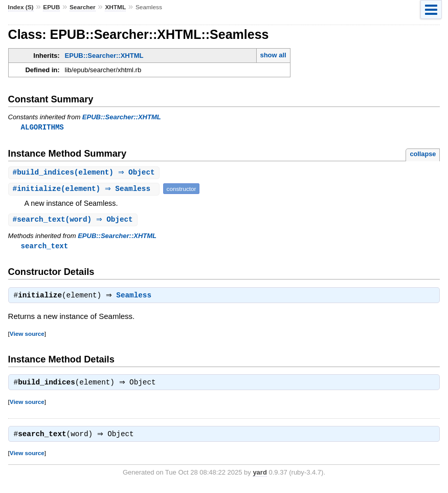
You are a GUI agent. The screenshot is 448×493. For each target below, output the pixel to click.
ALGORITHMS (42, 127)
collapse (423, 154)
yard (260, 477)
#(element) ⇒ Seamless (85, 190)
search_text (45, 248)
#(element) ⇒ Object (85, 173)
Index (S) (21, 7)
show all (273, 55)
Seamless (137, 298)
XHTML (115, 7)
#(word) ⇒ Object (74, 221)
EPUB (51, 7)
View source (27, 337)
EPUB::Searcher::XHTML (104, 56)
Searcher (83, 7)
